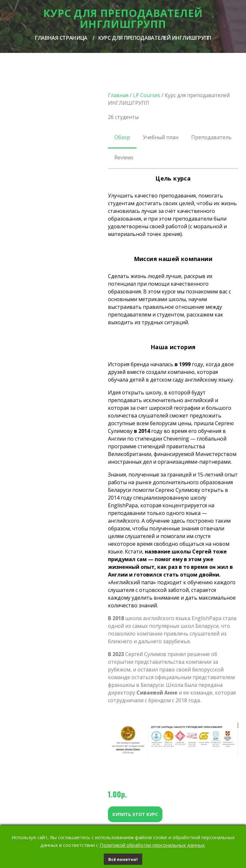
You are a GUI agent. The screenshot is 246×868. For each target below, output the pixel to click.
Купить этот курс (135, 814)
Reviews (124, 157)
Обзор (122, 137)
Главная (118, 95)
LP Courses (147, 95)
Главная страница (61, 38)
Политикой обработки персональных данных (152, 845)
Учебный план (161, 137)
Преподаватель (211, 137)
